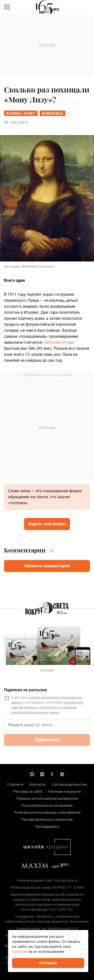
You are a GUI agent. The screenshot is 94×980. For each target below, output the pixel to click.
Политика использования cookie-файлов (47, 812)
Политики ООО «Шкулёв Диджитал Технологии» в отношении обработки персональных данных (47, 707)
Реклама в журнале (65, 791)
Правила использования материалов (47, 798)
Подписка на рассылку (26, 690)
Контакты (38, 784)
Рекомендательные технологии (47, 819)
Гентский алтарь (59, 342)
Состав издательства (69, 784)
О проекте (15, 784)
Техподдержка (47, 826)
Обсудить (16, 122)
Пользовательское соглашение (47, 805)
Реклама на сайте (28, 791)
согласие (20, 951)
